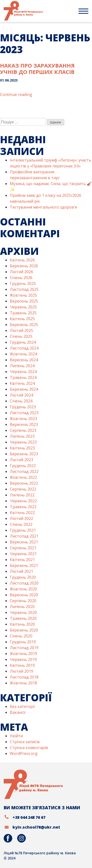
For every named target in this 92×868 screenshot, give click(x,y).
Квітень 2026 (22, 260)
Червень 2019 (23, 659)
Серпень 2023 (23, 430)
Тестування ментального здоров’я (43, 207)
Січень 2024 (21, 401)
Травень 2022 (23, 507)
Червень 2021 (23, 554)
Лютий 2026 (21, 272)
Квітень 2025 (22, 319)
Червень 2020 (23, 612)
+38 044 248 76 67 (29, 817)
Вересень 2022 (24, 483)
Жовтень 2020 (23, 589)
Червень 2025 (23, 307)
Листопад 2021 (24, 536)
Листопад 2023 (24, 413)
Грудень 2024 (23, 342)
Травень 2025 (23, 313)
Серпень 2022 (23, 489)
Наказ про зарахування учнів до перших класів (37, 69)
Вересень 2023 (24, 424)
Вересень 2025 (24, 301)
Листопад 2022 (24, 471)
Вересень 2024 (24, 360)
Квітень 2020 (22, 624)
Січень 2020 (21, 636)
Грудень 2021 (23, 530)
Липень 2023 (22, 436)
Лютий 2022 (21, 518)
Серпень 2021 (23, 548)
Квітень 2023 (22, 448)
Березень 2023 (24, 454)
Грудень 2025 (23, 283)
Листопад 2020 (24, 583)
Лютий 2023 (21, 460)
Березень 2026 (24, 266)
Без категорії (22, 706)
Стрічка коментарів (29, 748)
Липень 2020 (22, 607)
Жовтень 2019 (23, 654)
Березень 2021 (24, 565)
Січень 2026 (21, 278)
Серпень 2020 (23, 601)
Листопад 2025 (24, 289)
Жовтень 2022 (23, 477)
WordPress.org (24, 753)
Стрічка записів (25, 742)
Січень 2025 (21, 336)
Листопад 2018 (24, 677)
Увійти (16, 736)
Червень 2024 (23, 372)
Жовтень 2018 (23, 683)
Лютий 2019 (21, 671)
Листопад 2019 (24, 648)
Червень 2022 (23, 501)
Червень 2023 (23, 442)
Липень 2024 (22, 366)
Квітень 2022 (22, 513)
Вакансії (18, 712)
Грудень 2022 (23, 466)
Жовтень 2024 (23, 354)
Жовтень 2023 (23, 419)
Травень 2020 (23, 618)
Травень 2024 (23, 377)
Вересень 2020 (24, 595)
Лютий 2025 (21, 330)
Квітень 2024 (22, 383)
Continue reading (16, 94)
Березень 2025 (24, 325)
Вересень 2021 (24, 542)
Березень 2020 (24, 630)
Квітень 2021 (22, 560)
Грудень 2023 (23, 407)
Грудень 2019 (23, 642)
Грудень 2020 (23, 577)
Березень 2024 (24, 389)
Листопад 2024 (24, 348)
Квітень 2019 (22, 665)
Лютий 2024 (21, 395)
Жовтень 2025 (23, 295)
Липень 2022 (22, 495)
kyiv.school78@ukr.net (36, 827)
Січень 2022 (21, 524)
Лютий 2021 (21, 571)
